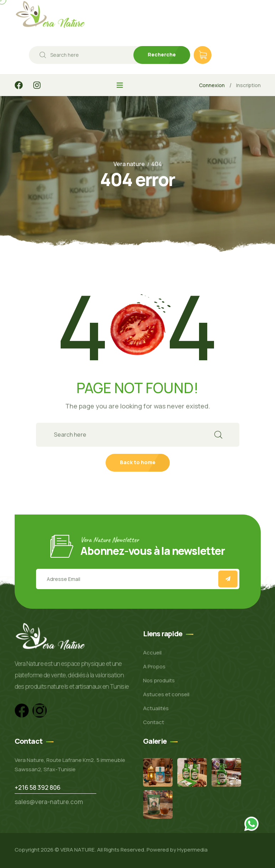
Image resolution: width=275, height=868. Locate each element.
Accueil (152, 653)
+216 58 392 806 (38, 787)
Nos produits (159, 680)
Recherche (162, 54)
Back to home (138, 462)
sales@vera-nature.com (49, 802)
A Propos (154, 666)
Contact (154, 722)
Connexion (212, 85)
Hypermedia (192, 850)
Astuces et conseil (166, 694)
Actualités (156, 708)
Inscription (248, 85)
